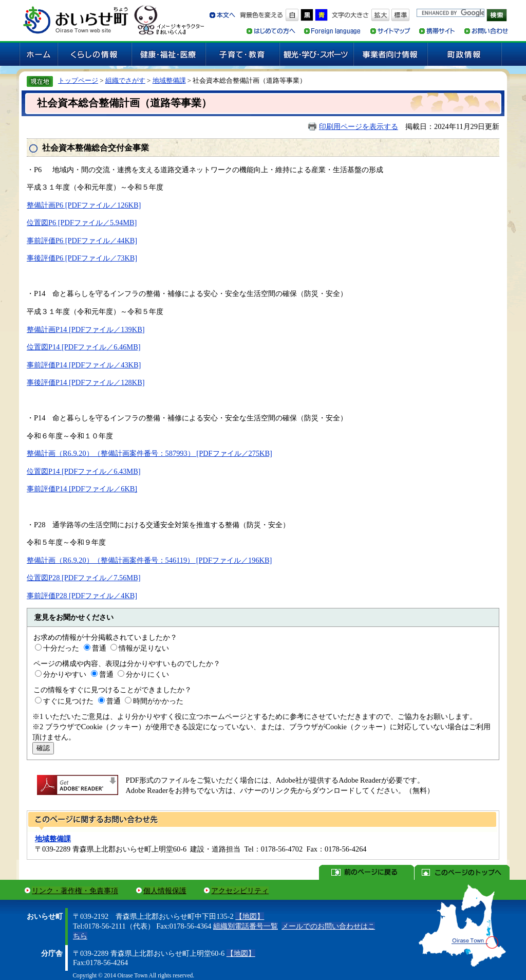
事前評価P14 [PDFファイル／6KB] (82, 489)
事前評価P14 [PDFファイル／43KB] (84, 365)
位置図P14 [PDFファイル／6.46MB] (84, 347)
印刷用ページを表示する (359, 126)
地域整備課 (169, 80)
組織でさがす (125, 80)
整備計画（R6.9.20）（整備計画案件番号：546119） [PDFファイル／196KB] (149, 560)
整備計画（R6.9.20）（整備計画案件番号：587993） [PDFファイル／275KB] (149, 453)
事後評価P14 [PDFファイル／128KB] (86, 382)
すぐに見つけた (68, 701)
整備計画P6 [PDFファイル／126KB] (84, 205)
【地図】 (250, 916)
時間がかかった (158, 701)
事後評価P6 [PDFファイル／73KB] (82, 258)
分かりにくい (147, 674)
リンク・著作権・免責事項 (75, 891)
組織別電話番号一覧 (246, 926)
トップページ (78, 80)
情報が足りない (144, 648)
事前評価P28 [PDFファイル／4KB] (82, 596)
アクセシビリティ (240, 891)
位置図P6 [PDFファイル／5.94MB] (82, 223)
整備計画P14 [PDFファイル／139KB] (86, 329)
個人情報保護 (165, 891)
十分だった (61, 648)
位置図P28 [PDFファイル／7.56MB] (84, 578)
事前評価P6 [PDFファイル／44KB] (82, 241)
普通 (99, 648)
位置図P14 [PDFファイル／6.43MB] (84, 471)
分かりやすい (65, 674)
